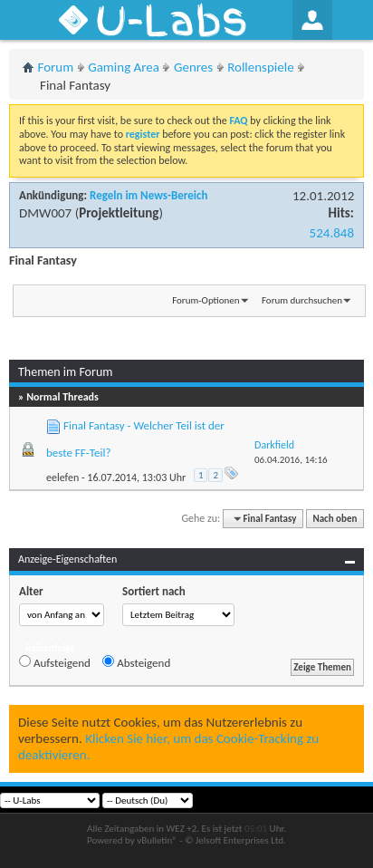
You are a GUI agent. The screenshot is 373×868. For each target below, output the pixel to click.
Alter (31, 591)
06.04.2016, (291, 460)
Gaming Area (124, 67)
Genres (193, 67)
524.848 (332, 233)
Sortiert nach (154, 591)
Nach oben (335, 519)
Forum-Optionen (206, 300)
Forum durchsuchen (302, 300)
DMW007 (45, 213)
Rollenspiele (261, 67)
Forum (56, 67)
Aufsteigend (55, 662)
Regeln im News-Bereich (148, 195)
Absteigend (136, 662)
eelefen (62, 477)
